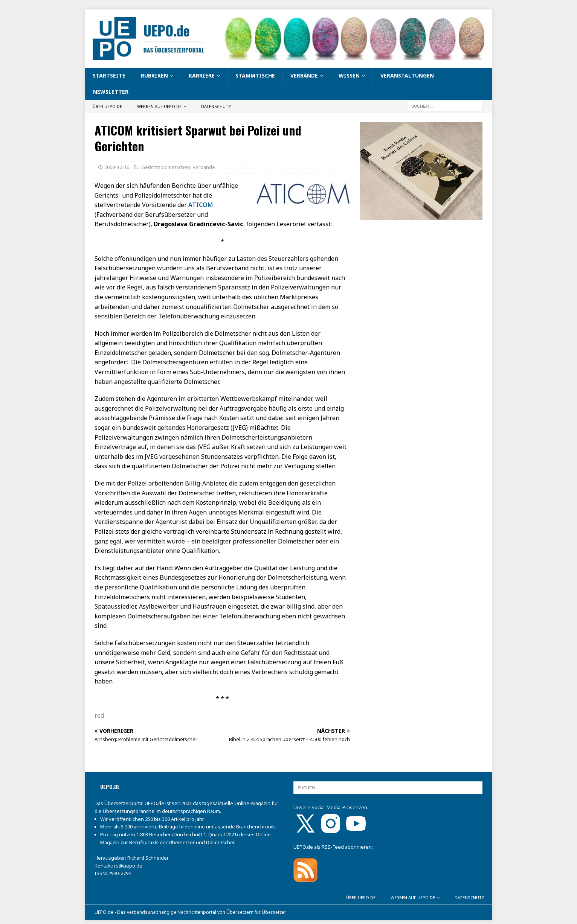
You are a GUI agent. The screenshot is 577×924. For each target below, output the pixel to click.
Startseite (109, 75)
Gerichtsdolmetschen (166, 167)
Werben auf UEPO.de (159, 106)
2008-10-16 (117, 167)
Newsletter (111, 92)
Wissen (349, 75)
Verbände (304, 75)
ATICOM (201, 205)
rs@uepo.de (128, 866)
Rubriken (154, 75)
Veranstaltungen (407, 75)
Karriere (202, 75)
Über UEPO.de (107, 106)
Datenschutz (216, 106)
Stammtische (255, 75)
